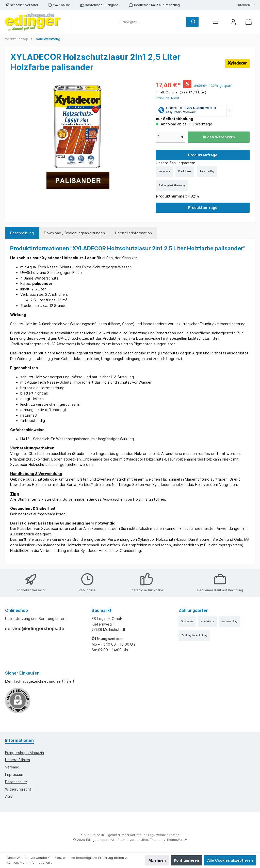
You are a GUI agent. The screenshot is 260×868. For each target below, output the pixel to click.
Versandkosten (168, 835)
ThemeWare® (177, 840)
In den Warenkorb (219, 137)
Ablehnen (157, 860)
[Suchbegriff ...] (129, 22)
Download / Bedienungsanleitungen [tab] (74, 233)
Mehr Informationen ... (37, 863)
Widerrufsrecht (18, 789)
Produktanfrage (203, 155)
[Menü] (216, 22)
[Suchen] (192, 22)
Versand (12, 767)
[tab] (22, 233)
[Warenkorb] (249, 22)
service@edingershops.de (35, 628)
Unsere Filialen (18, 760)
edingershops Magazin (25, 753)
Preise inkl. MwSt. (168, 98)
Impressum (15, 774)
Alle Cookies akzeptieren (230, 860)
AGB (9, 796)
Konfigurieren (186, 860)
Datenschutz (16, 782)
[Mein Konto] (233, 22)
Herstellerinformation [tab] (133, 233)
